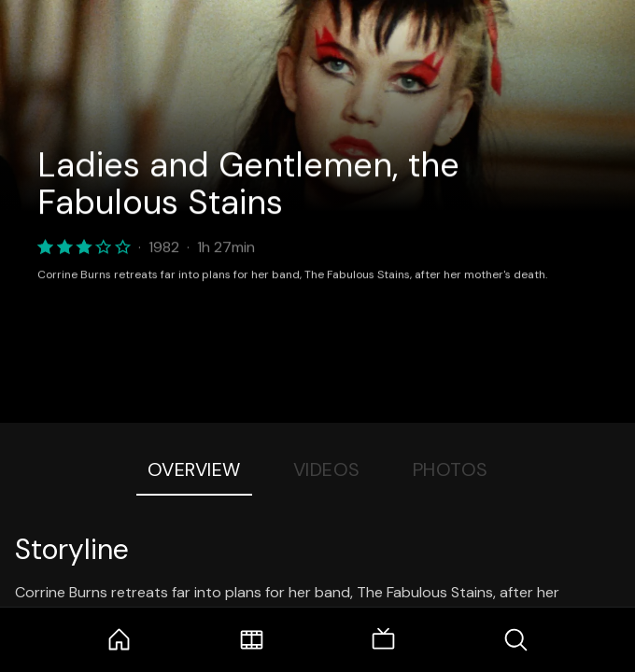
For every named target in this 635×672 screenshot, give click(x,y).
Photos (451, 469)
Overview (194, 469)
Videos (327, 469)
